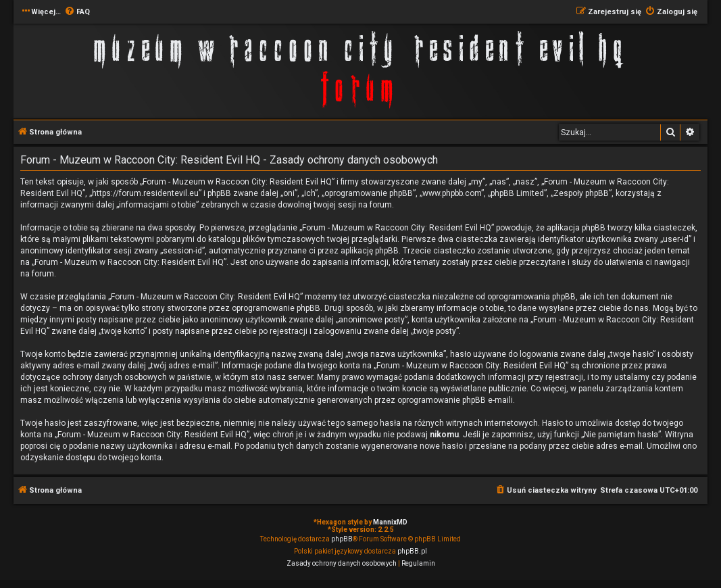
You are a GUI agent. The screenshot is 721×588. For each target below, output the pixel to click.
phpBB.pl (412, 551)
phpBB (342, 539)
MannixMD (390, 522)
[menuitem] (77, 12)
